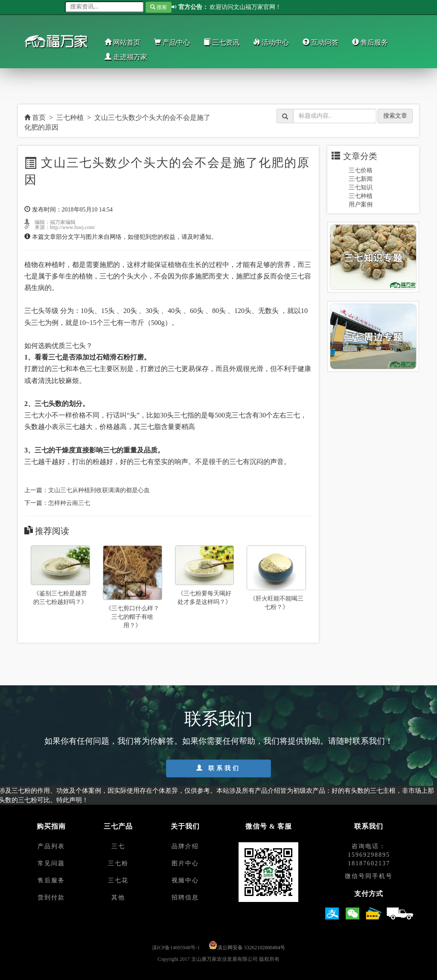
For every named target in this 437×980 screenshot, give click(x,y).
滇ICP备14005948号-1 (176, 948)
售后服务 (370, 42)
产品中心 (172, 42)
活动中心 (271, 42)
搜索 (159, 7)
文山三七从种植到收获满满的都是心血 (99, 490)
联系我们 (218, 768)
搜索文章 (395, 116)
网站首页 (122, 42)
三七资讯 (221, 42)
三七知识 (361, 187)
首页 (35, 117)
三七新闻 (361, 179)
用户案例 (361, 204)
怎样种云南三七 (69, 503)
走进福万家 (126, 57)
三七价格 (361, 170)
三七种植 (70, 117)
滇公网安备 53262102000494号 (251, 948)
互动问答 (320, 42)
